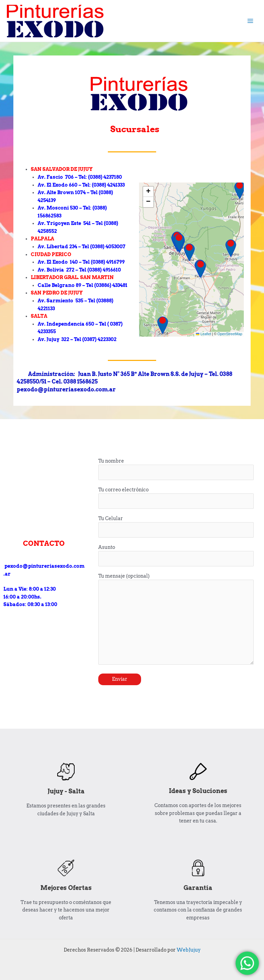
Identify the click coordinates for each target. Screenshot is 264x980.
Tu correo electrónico (176, 498)
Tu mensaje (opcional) (176, 620)
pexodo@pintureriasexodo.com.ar (44, 566)
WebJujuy (189, 950)
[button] (148, 192)
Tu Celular (176, 527)
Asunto (176, 556)
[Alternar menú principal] (250, 21)
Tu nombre (176, 469)
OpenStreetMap (230, 334)
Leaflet (203, 334)
